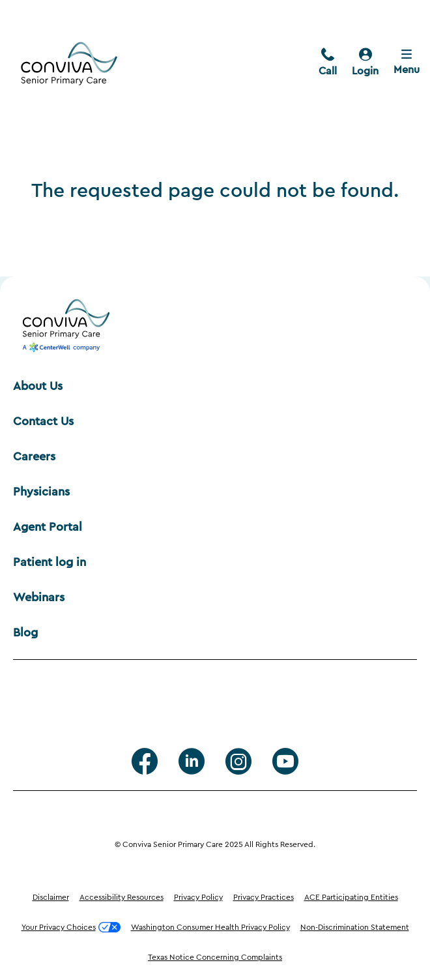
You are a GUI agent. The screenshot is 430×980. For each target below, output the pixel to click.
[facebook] (145, 762)
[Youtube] (285, 762)
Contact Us (43, 421)
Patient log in (50, 562)
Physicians (41, 492)
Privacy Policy (198, 897)
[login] (365, 63)
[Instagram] (238, 762)
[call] (328, 63)
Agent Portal (48, 527)
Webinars (39, 597)
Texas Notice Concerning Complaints (215, 957)
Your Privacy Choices (71, 927)
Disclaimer (51, 897)
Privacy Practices (264, 897)
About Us (38, 386)
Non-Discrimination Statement (355, 927)
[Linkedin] (192, 762)
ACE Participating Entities (351, 897)
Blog (25, 632)
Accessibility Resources (122, 897)
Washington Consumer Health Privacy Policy (210, 927)
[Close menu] (407, 63)
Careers (34, 456)
